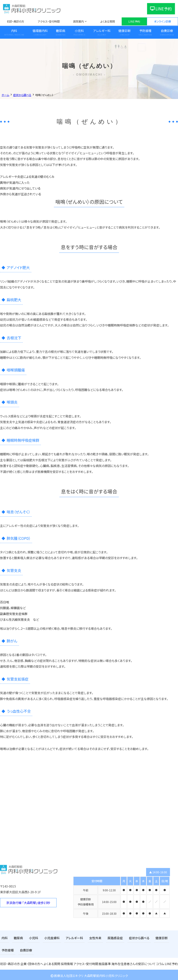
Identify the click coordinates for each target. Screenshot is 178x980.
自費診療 (7, 949)
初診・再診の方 (15, 21)
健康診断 (125, 31)
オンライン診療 (162, 21)
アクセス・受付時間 (49, 21)
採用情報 (67, 962)
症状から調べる (127, 938)
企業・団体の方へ (32, 962)
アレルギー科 (102, 31)
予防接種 (145, 31)
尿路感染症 (105, 938)
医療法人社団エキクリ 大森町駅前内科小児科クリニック (89, 974)
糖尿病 (61, 31)
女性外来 (87, 938)
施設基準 (105, 962)
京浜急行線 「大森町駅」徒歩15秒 (28, 903)
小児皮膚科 (48, 938)
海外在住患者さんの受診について (133, 962)
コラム (159, 962)
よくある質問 (108, 21)
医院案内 (78, 21)
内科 (14, 31)
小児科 (79, 31)
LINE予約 (161, 9)
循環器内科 (40, 31)
